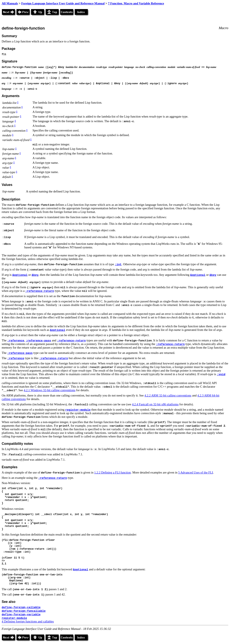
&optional (20, 275)
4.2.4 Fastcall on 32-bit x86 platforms (155, 404)
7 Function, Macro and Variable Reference (136, 3)
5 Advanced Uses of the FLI (195, 472)
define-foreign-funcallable (24, 611)
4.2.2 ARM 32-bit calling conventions (168, 395)
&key (35, 275)
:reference (16, 341)
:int (118, 264)
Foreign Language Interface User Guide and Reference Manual (63, 3)
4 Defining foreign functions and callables (28, 621)
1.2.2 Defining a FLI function (112, 472)
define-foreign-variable (21, 615)
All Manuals (10, 3)
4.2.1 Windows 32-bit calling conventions (49, 390)
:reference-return (40, 291)
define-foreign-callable (21, 607)
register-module (78, 410)
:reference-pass (38, 341)
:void (221, 374)
